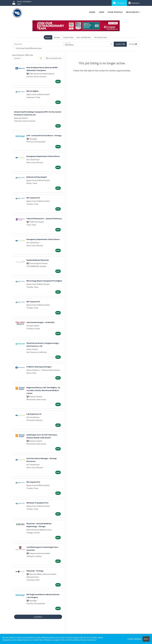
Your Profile (115, 12)
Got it (146, 639)
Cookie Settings (134, 639)
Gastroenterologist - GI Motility (40, 322)
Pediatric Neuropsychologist (39, 367)
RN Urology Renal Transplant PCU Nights (44, 281)
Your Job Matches (84, 37)
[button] (133, 44)
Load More (38, 617)
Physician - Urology (35, 571)
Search (48, 37)
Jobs (101, 12)
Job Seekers (119, 3)
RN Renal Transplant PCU (37, 503)
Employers (134, 3)
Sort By (17, 58)
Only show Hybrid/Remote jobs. (29, 48)
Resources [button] (132, 12)
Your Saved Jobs (100, 37)
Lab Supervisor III (34, 414)
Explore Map (68, 37)
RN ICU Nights (33, 91)
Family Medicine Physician (38, 260)
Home (92, 12)
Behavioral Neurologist (37, 177)
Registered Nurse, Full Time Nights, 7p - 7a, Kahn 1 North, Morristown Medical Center (44, 390)
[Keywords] (38, 44)
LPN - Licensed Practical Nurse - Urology (44, 135)
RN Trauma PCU (33, 198)
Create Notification (54, 58)
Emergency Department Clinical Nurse (43, 156)
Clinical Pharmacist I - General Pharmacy (44, 218)
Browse (57, 37)
